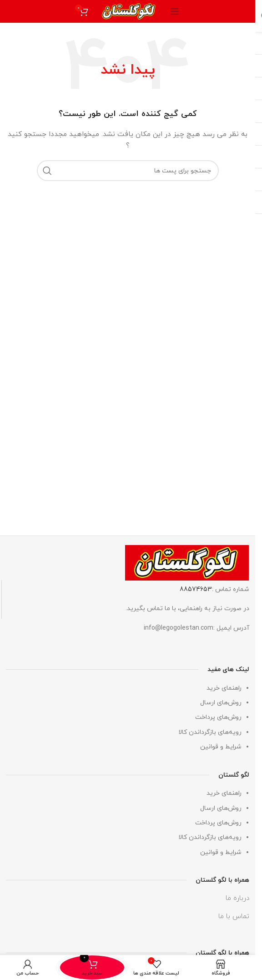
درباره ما (237, 899)
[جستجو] (128, 171)
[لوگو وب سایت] (129, 11)
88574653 (196, 589)
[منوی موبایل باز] (175, 11)
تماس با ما (234, 917)
